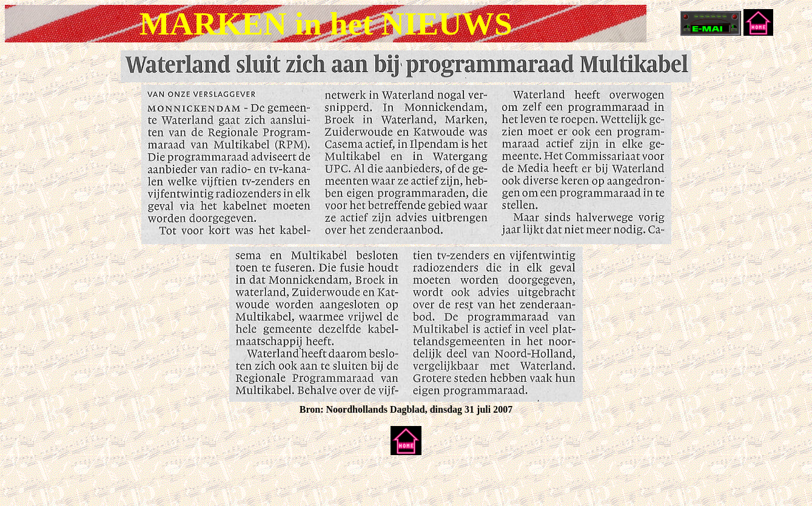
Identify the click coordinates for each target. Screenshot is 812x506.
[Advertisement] (147, 483)
